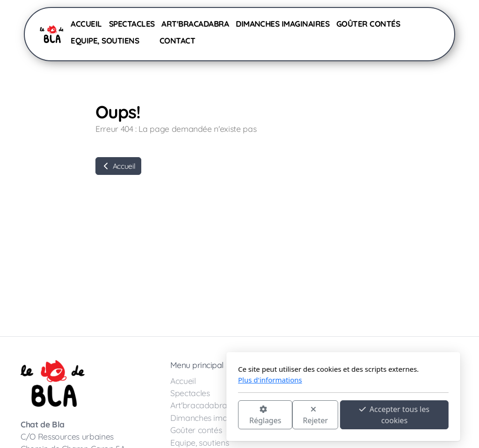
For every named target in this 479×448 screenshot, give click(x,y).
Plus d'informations (166, 380)
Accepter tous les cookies (290, 415)
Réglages (161, 415)
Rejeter (212, 415)
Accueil (118, 166)
